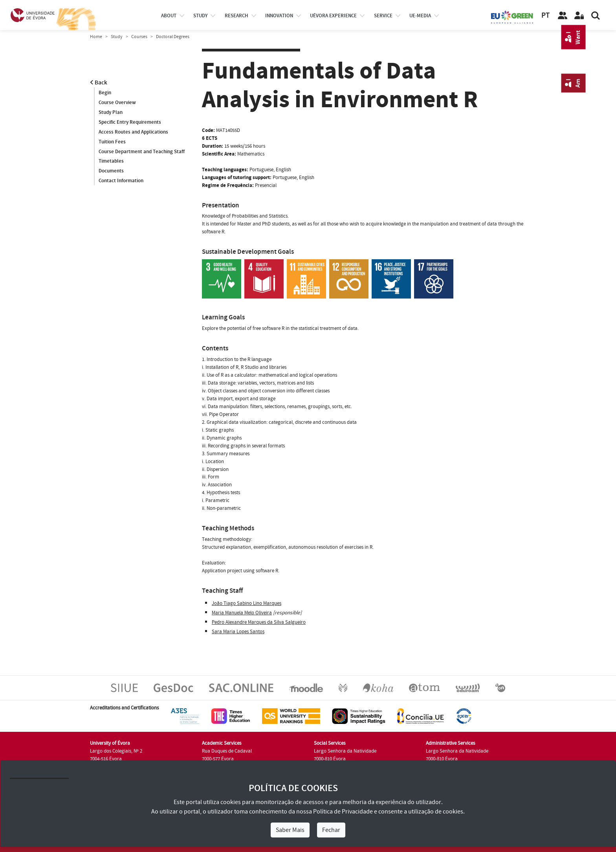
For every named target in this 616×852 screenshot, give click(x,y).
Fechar (331, 830)
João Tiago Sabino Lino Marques (247, 603)
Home (96, 37)
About (169, 16)
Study (117, 37)
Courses (139, 37)
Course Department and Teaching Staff (142, 152)
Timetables (111, 161)
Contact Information (121, 181)
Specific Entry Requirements (130, 122)
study (200, 16)
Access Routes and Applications (133, 132)
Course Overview (117, 103)
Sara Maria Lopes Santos (238, 632)
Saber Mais (290, 830)
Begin (105, 93)
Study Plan (111, 112)
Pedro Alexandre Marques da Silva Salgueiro (259, 622)
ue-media (420, 16)
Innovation (279, 16)
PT (545, 16)
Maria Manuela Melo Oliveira (242, 613)
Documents (111, 171)
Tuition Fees (112, 142)
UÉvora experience (333, 16)
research (236, 16)
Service (383, 16)
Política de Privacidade (343, 812)
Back (99, 83)
